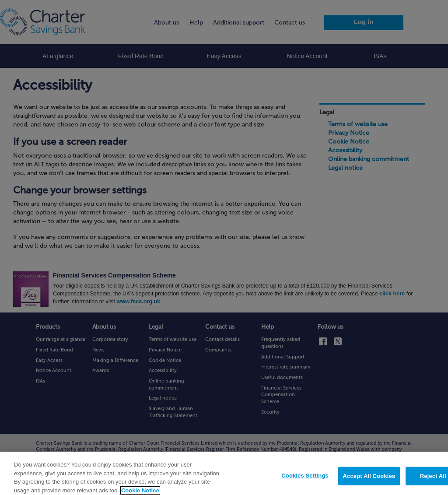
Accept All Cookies (369, 479)
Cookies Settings (305, 479)
